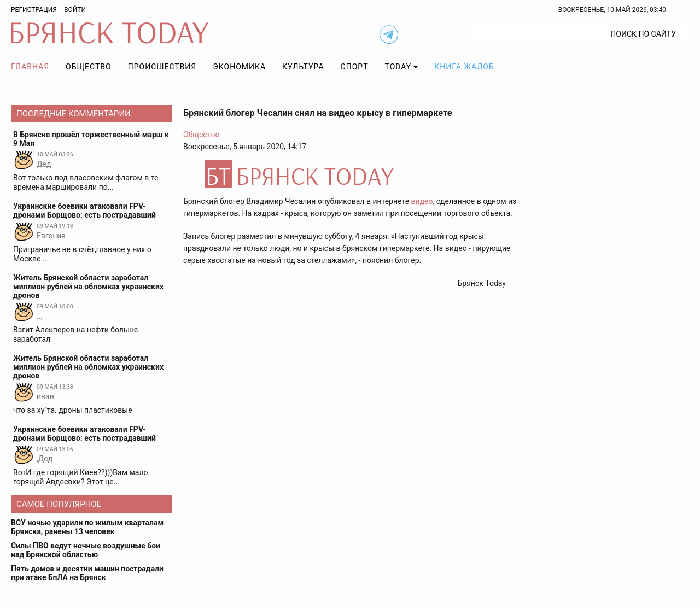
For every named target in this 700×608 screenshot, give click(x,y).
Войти (75, 10)
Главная (30, 67)
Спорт (355, 67)
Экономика (239, 67)
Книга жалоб (464, 67)
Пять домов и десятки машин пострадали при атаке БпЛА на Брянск (87, 573)
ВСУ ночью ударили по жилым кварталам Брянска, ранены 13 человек (87, 527)
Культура (303, 67)
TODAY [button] (398, 67)
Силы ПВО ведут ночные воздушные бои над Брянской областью (86, 550)
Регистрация (34, 10)
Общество (89, 67)
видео (422, 201)
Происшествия (162, 67)
